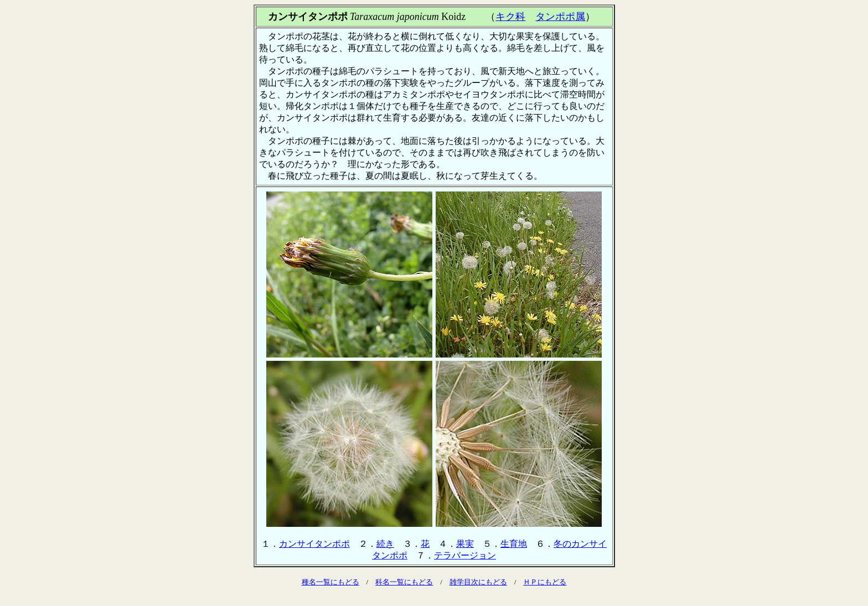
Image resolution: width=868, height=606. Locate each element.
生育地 (514, 544)
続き (385, 544)
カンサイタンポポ (314, 544)
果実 (465, 544)
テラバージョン (465, 555)
